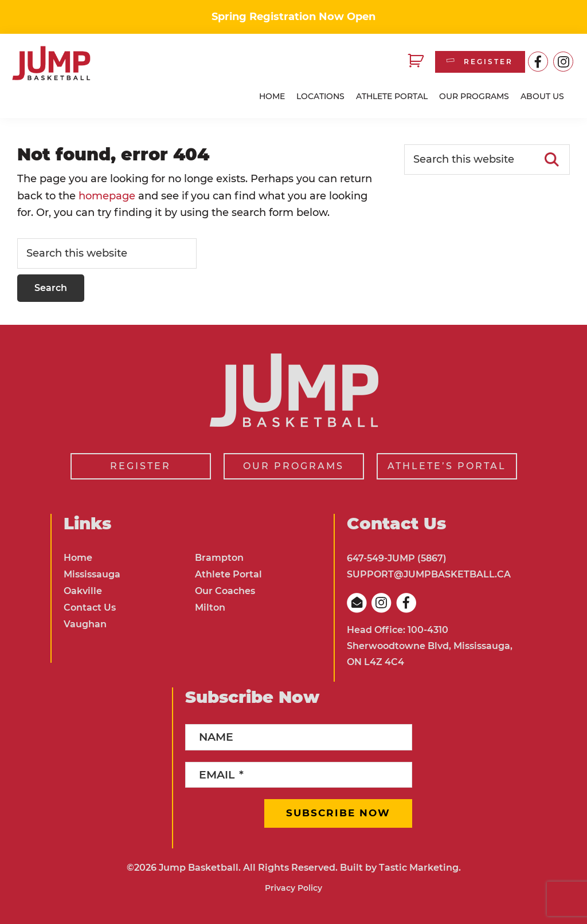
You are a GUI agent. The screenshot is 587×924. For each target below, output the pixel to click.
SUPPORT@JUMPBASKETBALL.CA (429, 574)
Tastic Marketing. (420, 868)
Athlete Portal (228, 574)
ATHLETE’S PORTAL (447, 466)
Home (78, 558)
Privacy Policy (293, 888)
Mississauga (92, 574)
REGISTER (479, 62)
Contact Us (90, 608)
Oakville (83, 591)
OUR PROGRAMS (293, 466)
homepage (107, 196)
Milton (210, 608)
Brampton (219, 558)
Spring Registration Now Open (293, 17)
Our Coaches (225, 591)
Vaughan (85, 624)
